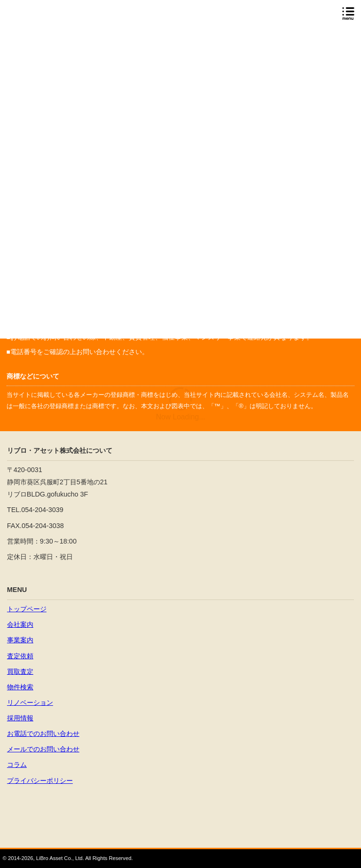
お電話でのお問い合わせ (43, 734)
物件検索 (20, 687)
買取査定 (20, 671)
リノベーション (30, 702)
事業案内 (20, 640)
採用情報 (20, 718)
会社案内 (20, 624)
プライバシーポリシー (40, 781)
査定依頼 (20, 656)
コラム (17, 765)
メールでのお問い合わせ (43, 749)
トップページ (27, 609)
